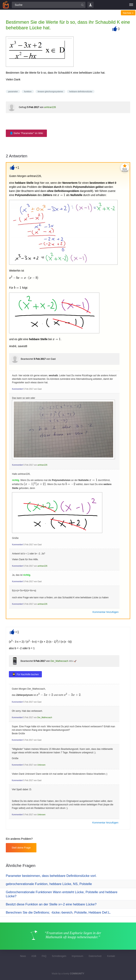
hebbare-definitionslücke (81, 91)
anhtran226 (50, 107)
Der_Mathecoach (59, 661)
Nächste (128, 13)
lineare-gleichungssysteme (50, 91)
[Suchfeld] (49, 5)
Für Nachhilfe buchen (28, 674)
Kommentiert (18, 389)
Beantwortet (27, 359)
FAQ (44, 956)
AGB (34, 956)
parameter (13, 91)
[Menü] (131, 5)
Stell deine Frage (21, 848)
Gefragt (23, 107)
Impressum (77, 956)
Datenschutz (95, 956)
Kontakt (111, 956)
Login (90, 5)
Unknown (41, 765)
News (23, 956)
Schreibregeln (59, 956)
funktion (28, 91)
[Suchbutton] (82, 5)
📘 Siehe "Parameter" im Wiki (26, 133)
